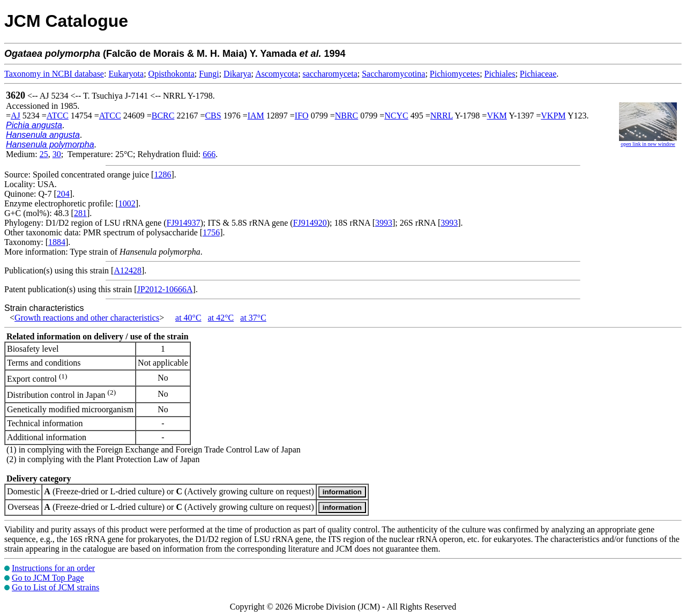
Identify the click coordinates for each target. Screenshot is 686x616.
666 (209, 154)
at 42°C (221, 318)
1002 (127, 203)
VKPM (553, 116)
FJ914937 (184, 223)
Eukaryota (126, 74)
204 (63, 194)
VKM (497, 116)
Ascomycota (277, 74)
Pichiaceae (538, 74)
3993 (384, 223)
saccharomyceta (330, 74)
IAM (256, 116)
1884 (57, 242)
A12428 (128, 270)
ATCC (58, 116)
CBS (213, 116)
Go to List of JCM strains (55, 587)
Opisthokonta (171, 74)
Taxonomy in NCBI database (54, 74)
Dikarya (237, 74)
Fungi (209, 74)
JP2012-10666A (165, 289)
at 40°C (188, 318)
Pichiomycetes (455, 74)
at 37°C (253, 318)
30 (57, 154)
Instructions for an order (53, 568)
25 (44, 154)
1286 (162, 175)
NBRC (347, 116)
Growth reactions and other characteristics (87, 318)
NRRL (442, 116)
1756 (211, 232)
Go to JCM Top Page (48, 578)
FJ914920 (310, 223)
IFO (302, 116)
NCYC (396, 116)
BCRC (163, 116)
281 (80, 213)
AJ (16, 116)
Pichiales (500, 74)
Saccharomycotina (393, 74)
